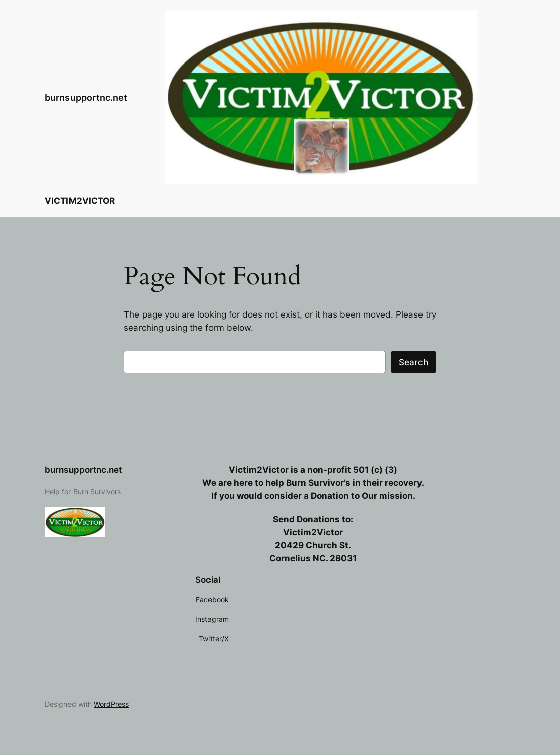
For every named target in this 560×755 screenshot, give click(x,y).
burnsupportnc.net (86, 97)
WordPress (111, 704)
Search (413, 362)
